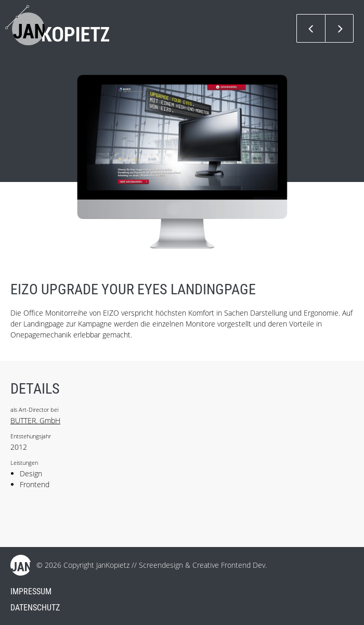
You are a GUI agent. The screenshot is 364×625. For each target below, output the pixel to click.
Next (339, 28)
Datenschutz (35, 608)
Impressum (31, 591)
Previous (311, 28)
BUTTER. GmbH (35, 420)
